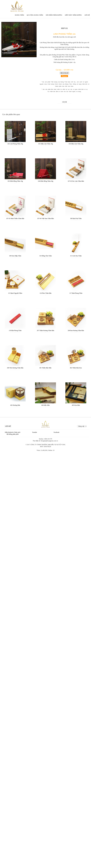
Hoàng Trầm (19, 15)
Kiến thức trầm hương (73, 15)
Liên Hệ (87, 15)
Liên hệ (64, 102)
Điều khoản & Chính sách (13, 432)
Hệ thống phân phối (13, 434)
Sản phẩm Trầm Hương (54, 15)
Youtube (35, 432)
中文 (83, 4)
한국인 (88, 4)
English (78, 4)
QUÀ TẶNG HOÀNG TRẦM (35, 15)
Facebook (57, 432)
